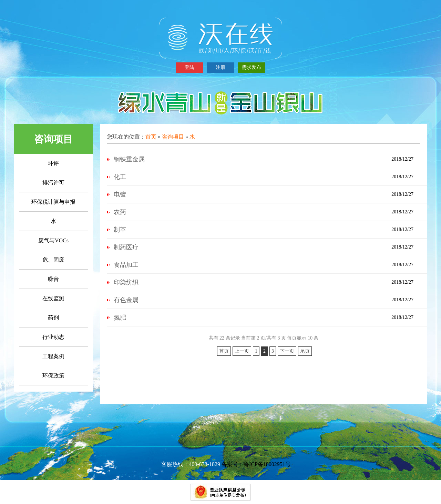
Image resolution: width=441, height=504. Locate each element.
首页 (151, 137)
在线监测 (53, 298)
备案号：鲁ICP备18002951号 (256, 464)
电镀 (120, 194)
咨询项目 (173, 137)
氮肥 (120, 317)
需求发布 (252, 67)
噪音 (53, 279)
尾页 (305, 351)
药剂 (53, 318)
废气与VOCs (53, 240)
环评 (53, 163)
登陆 (189, 67)
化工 (120, 177)
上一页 (242, 351)
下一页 (287, 351)
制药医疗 (126, 247)
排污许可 (53, 183)
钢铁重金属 (129, 159)
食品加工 (126, 265)
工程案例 (53, 356)
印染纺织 (126, 282)
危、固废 (53, 260)
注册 (220, 67)
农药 (120, 212)
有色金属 (126, 300)
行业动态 (53, 337)
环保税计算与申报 (53, 202)
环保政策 (53, 376)
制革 (120, 230)
